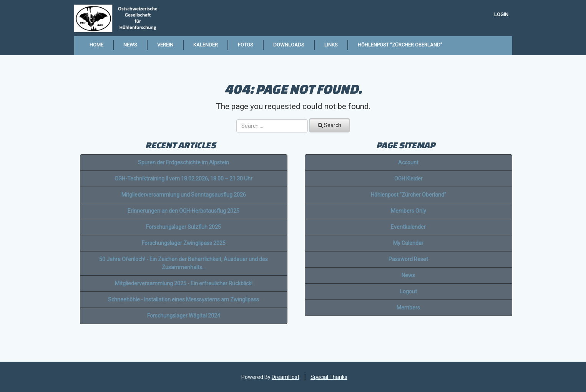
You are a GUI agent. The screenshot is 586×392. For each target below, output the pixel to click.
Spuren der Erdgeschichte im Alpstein (183, 162)
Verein (165, 45)
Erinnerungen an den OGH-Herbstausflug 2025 (183, 211)
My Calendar (408, 243)
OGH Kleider (408, 179)
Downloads (289, 45)
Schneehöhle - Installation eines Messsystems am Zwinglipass (183, 299)
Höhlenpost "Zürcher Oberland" (408, 195)
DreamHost (286, 377)
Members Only (408, 211)
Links (331, 45)
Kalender (206, 45)
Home (96, 45)
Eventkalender (408, 227)
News (130, 45)
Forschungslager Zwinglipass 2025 (184, 243)
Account (408, 162)
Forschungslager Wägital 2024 (184, 316)
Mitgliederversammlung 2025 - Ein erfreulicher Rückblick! (184, 283)
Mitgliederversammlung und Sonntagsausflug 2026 (184, 195)
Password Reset (408, 259)
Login (501, 14)
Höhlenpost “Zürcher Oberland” (400, 45)
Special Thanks (329, 377)
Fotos (246, 45)
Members (408, 308)
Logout (408, 291)
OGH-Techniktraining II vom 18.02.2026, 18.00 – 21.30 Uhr (183, 179)
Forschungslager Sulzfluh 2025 (183, 227)
